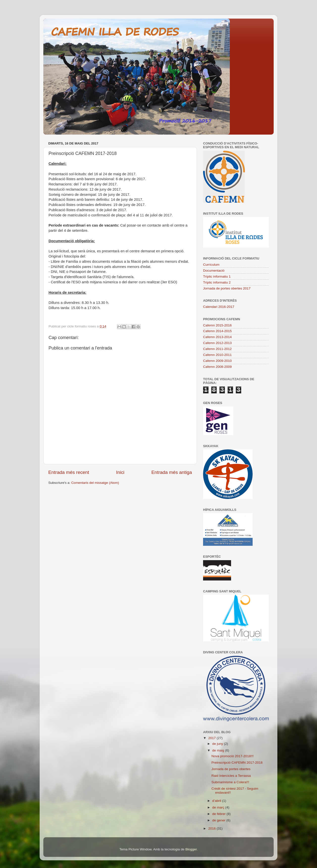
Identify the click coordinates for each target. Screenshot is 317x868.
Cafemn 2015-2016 (217, 325)
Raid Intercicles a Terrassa (231, 776)
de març (219, 807)
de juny (218, 744)
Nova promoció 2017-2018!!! (233, 756)
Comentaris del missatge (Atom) (95, 483)
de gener (219, 820)
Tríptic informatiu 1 (217, 276)
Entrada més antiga (172, 472)
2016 (212, 828)
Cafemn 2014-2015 (217, 331)
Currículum (211, 265)
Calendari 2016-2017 (219, 307)
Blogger (191, 849)
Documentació (214, 271)
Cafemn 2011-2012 (217, 349)
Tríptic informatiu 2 (217, 282)
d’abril (217, 801)
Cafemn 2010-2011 (217, 355)
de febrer (219, 814)
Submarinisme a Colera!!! (230, 782)
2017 (212, 738)
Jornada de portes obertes (231, 769)
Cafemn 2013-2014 (217, 337)
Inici (120, 472)
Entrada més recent (69, 472)
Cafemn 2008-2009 (217, 367)
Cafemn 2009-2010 (217, 361)
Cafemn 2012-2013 (217, 343)
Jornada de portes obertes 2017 (227, 288)
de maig (219, 750)
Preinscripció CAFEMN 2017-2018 (237, 763)
